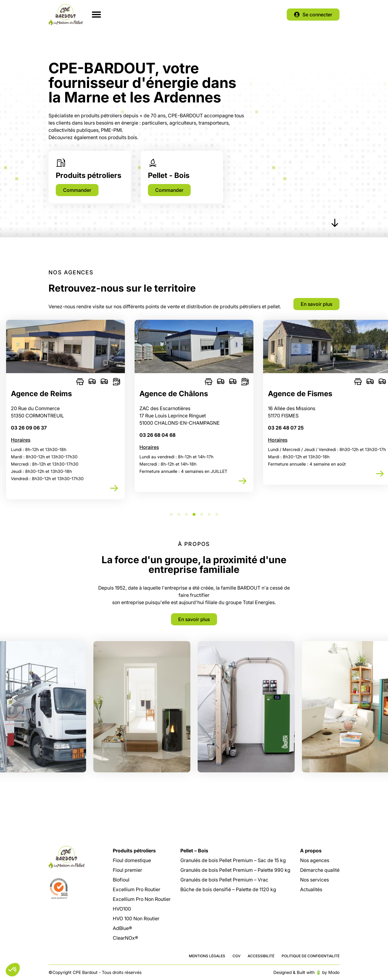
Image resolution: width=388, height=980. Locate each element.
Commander (77, 190)
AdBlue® (122, 928)
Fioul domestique (132, 860)
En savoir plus (316, 304)
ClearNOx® (125, 938)
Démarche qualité (320, 870)
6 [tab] (209, 514)
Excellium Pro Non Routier (142, 899)
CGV (236, 956)
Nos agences (315, 860)
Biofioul (121, 880)
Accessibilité (261, 956)
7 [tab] (217, 514)
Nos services (314, 880)
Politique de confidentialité (311, 956)
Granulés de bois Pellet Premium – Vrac (224, 880)
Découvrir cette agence (114, 488)
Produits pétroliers (134, 851)
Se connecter (317, 15)
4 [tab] (194, 514)
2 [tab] (179, 514)
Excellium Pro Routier (137, 889)
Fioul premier (127, 870)
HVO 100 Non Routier (136, 918)
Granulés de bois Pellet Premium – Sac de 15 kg (233, 860)
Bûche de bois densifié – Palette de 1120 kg (228, 889)
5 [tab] (202, 514)
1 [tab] (171, 514)
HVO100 (122, 909)
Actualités (311, 889)
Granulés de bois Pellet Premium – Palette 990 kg (235, 870)
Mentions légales (207, 956)
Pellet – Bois (194, 851)
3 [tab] (186, 514)
